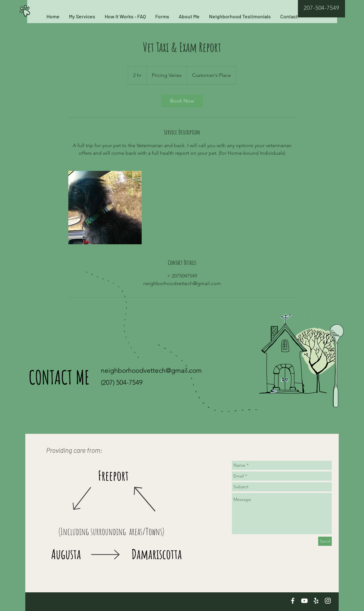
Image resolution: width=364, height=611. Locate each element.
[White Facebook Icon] (293, 601)
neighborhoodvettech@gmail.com (151, 370)
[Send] (325, 541)
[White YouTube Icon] (304, 601)
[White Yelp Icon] (316, 601)
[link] (182, 101)
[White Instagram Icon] (328, 601)
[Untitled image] (105, 208)
